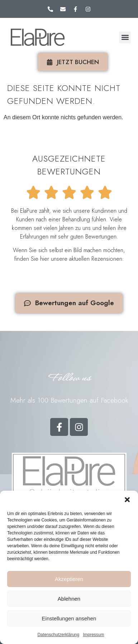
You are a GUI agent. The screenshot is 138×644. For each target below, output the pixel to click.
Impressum (93, 635)
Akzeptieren (69, 579)
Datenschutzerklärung (58, 635)
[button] (127, 500)
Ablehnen (69, 599)
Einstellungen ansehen (69, 618)
